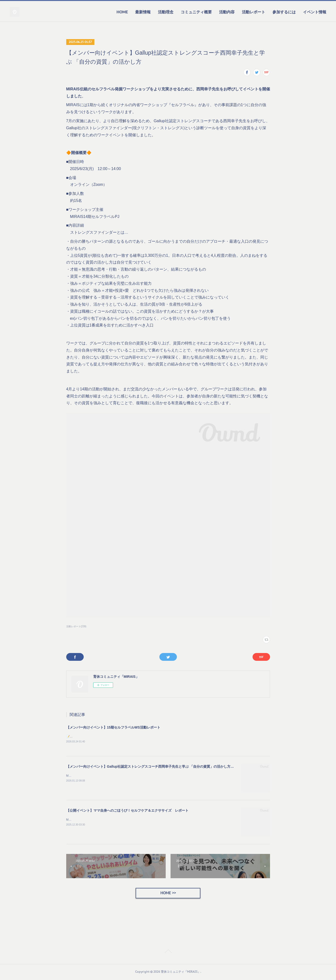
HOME (122, 12)
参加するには (284, 12)
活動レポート (254, 12)
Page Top (168, 953)
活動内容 (227, 12)
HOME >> (168, 894)
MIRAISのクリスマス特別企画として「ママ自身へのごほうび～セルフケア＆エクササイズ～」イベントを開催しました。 (145, 820)
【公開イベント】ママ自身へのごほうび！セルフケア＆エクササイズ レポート (127, 811)
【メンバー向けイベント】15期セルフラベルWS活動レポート (113, 727)
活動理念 (166, 12)
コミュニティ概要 (196, 12)
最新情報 (143, 12)
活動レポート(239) (76, 626)
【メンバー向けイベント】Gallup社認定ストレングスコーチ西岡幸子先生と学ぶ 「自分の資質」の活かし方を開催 (153, 767)
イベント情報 (315, 12)
